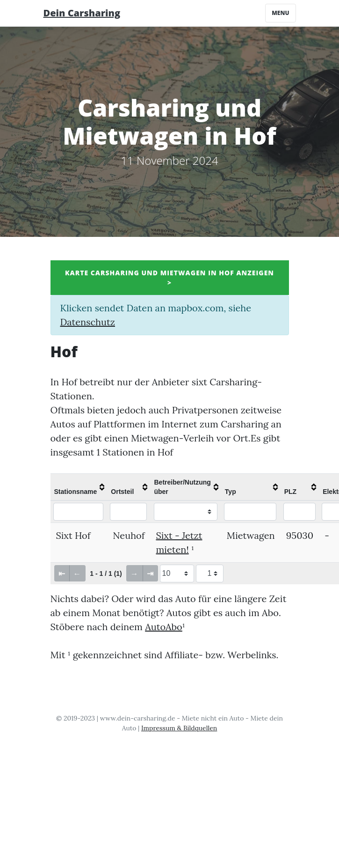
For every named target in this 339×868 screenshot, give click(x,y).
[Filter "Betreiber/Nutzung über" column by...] (186, 512)
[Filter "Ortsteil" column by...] (128, 512)
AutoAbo (164, 627)
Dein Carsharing (82, 13)
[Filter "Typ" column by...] (250, 512)
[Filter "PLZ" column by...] (299, 512)
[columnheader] (79, 487)
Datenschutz (88, 322)
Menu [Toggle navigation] (280, 13)
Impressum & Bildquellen (179, 728)
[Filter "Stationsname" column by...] (79, 512)
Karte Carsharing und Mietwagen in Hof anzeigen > (169, 278)
